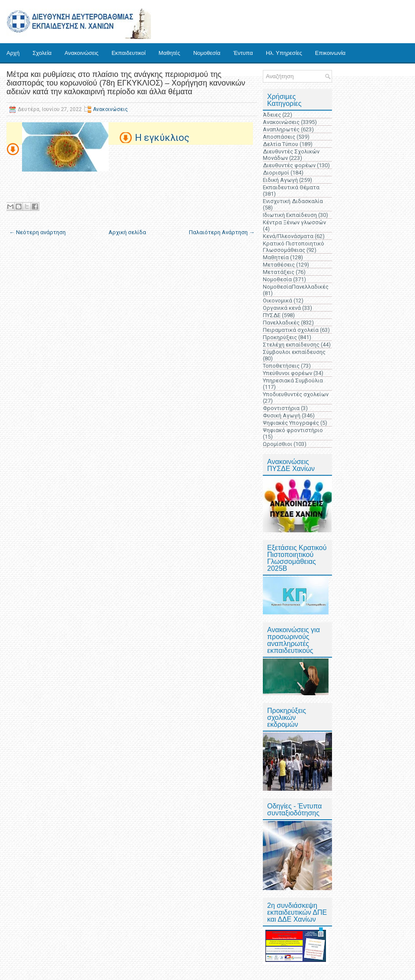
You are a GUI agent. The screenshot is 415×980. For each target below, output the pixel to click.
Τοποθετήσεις (281, 366)
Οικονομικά (278, 301)
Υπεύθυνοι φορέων (287, 373)
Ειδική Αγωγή (280, 180)
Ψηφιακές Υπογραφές (291, 423)
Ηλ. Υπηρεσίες (284, 53)
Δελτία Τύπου (281, 144)
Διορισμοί (276, 173)
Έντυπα (243, 53)
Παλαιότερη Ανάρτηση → (222, 232)
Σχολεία (42, 53)
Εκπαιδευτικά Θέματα (291, 187)
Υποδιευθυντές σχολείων (296, 394)
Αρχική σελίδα (127, 232)
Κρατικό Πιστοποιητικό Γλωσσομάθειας (294, 247)
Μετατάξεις (279, 272)
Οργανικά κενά (282, 308)
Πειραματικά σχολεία (291, 330)
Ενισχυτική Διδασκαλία (293, 201)
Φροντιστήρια (281, 408)
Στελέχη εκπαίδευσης (291, 345)
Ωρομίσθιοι (278, 444)
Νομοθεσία (207, 53)
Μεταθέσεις (279, 265)
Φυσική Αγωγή (282, 415)
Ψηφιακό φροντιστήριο (293, 430)
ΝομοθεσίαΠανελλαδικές (296, 287)
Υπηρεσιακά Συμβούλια (293, 380)
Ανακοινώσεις (81, 53)
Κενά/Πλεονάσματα (288, 236)
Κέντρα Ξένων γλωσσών (294, 222)
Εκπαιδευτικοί (129, 53)
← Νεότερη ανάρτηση (37, 232)
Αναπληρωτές (281, 129)
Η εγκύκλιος (162, 138)
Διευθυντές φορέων (289, 165)
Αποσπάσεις (279, 137)
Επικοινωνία (330, 53)
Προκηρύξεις (280, 337)
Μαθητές (169, 53)
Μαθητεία (276, 257)
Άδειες (272, 115)
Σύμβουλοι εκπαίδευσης (294, 352)
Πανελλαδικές (281, 323)
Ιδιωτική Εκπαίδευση (290, 215)
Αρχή (13, 53)
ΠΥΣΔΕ (272, 315)
